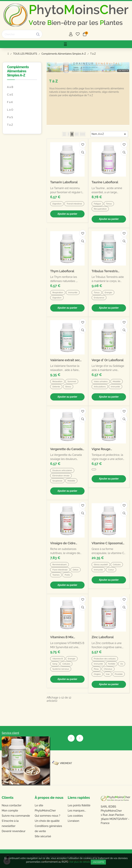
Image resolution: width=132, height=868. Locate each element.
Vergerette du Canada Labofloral (66, 449)
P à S (10, 117)
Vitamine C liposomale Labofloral (108, 543)
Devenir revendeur (14, 831)
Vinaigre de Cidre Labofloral (63, 543)
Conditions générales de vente (48, 829)
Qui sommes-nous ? (47, 816)
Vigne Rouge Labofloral (101, 449)
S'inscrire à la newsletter (10, 823)
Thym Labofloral (62, 271)
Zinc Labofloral (103, 637)
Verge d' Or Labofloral (108, 360)
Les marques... (77, 811)
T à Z (10, 125)
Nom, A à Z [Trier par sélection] (109, 134)
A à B (10, 87)
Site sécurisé (43, 836)
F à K (10, 102)
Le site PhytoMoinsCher (45, 808)
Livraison (73, 821)
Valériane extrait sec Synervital (65, 360)
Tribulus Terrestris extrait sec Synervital (107, 271)
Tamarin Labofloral (64, 182)
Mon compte (10, 811)
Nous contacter (12, 805)
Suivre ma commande (16, 816)
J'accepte (98, 862)
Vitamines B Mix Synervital (62, 637)
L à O (10, 110)
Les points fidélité (79, 805)
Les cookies (75, 816)
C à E (10, 95)
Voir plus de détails (80, 862)
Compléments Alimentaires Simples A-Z (18, 71)
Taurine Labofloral (105, 182)
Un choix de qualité (47, 821)
